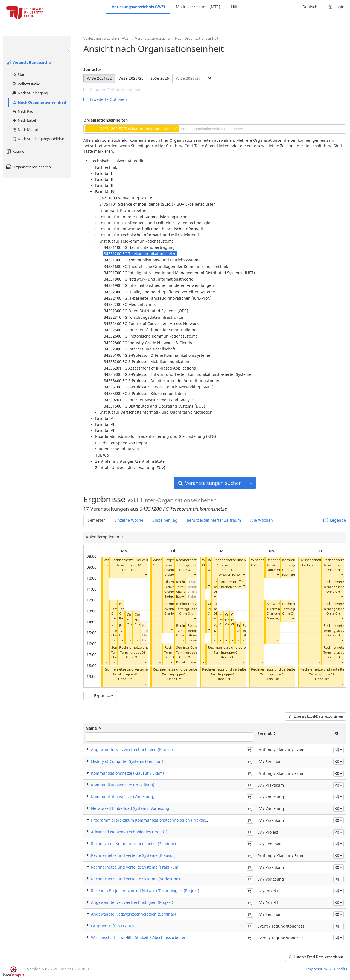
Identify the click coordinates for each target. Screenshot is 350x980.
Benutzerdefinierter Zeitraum (214, 520)
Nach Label (24, 120)
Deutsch (310, 7)
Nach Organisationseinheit (39, 102)
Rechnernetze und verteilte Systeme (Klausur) (133, 855)
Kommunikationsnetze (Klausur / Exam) (127, 773)
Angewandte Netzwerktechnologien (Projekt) (132, 902)
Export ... (100, 696)
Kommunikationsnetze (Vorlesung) (123, 797)
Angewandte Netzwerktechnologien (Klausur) (133, 750)
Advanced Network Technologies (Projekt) (129, 832)
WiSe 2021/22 (99, 78)
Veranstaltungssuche (28, 62)
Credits (341, 969)
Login (336, 7)
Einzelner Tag (165, 520)
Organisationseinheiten (28, 167)
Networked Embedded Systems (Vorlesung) (131, 808)
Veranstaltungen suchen (210, 483)
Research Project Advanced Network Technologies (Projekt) (145, 891)
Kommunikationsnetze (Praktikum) (123, 785)
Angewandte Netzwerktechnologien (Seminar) (133, 914)
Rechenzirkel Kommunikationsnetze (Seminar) (133, 844)
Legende (335, 520)
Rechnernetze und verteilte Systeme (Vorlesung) (135, 879)
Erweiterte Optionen (105, 99)
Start (19, 75)
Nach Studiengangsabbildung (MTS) (41, 139)
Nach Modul (25, 129)
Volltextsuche (26, 84)
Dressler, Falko (187, 662)
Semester (92, 70)
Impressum (317, 969)
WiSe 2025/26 (131, 78)
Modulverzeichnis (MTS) (198, 7)
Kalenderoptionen (103, 537)
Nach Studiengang (30, 93)
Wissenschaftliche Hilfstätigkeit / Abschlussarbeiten (139, 938)
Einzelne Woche (129, 520)
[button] (107, 662)
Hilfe (235, 7)
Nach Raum (24, 111)
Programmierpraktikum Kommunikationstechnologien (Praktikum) (152, 820)
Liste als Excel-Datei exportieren (316, 716)
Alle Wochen (262, 520)
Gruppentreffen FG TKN (238, 582)
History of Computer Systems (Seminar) (127, 761)
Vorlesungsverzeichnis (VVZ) (138, 7)
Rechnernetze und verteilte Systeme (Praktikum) (143, 669)
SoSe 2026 (160, 78)
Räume (15, 151)
